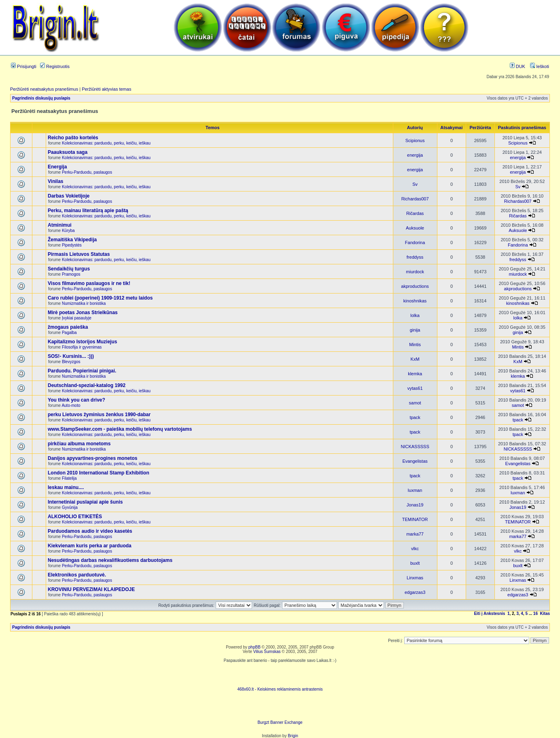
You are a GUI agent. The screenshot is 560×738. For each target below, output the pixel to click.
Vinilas (55, 181)
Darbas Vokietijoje (69, 196)
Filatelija (69, 478)
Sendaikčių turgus (69, 269)
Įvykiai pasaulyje (77, 318)
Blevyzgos (71, 362)
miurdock (415, 272)
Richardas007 (415, 199)
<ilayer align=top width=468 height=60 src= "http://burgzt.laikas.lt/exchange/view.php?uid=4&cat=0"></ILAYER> (280, 708)
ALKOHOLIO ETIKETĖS (75, 517)
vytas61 (415, 388)
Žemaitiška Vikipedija (72, 240)
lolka (415, 315)
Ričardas (415, 213)
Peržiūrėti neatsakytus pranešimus (44, 89)
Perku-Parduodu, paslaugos (87, 172)
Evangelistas (415, 461)
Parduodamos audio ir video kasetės (90, 531)
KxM (415, 359)
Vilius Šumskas (267, 652)
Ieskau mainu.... (66, 487)
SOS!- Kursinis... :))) (71, 356)
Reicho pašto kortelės (73, 138)
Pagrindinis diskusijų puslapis (41, 98)
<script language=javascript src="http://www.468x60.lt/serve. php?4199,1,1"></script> (280, 675)
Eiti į (478, 614)
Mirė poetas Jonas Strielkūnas (83, 313)
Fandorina (415, 242)
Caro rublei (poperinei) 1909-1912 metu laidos (100, 298)
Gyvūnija (70, 507)
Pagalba (69, 333)
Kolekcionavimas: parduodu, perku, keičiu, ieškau (106, 143)
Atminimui (60, 225)
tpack (415, 417)
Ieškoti (540, 66)
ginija (415, 330)
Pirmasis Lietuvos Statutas (79, 254)
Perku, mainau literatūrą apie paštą (88, 211)
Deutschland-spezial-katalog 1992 (87, 385)
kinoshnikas (415, 301)
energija (415, 155)
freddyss (415, 257)
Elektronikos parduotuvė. (77, 575)
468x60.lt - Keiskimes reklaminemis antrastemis (280, 689)
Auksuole (415, 228)
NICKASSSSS (415, 447)
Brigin (293, 736)
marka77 (415, 534)
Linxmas (415, 578)
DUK (518, 66)
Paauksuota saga (68, 152)
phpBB (255, 647)
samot (415, 403)
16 (536, 614)
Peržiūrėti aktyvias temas (106, 89)
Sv (415, 184)
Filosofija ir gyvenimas (82, 347)
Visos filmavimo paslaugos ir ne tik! (89, 283)
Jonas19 (415, 505)
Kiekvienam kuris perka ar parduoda (90, 546)
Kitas (545, 614)
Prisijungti (24, 66)
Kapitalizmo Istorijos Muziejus (82, 342)
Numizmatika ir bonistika (84, 303)
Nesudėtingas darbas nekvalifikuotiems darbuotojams (110, 560)
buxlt (415, 563)
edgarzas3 (415, 592)
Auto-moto (71, 405)
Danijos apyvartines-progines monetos (92, 458)
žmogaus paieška (68, 327)
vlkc (415, 549)
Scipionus (415, 140)
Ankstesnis (494, 614)
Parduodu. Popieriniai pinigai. (82, 371)
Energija (57, 167)
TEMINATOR (415, 519)
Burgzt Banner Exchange (280, 722)
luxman (415, 490)
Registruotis (55, 66)
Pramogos (71, 274)
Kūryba (68, 231)
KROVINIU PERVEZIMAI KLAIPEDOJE (91, 589)
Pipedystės (72, 245)
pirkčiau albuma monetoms (79, 444)
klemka (415, 374)
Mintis (415, 345)
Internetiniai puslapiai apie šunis (85, 502)
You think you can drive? (76, 400)
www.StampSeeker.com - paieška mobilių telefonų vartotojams (120, 429)
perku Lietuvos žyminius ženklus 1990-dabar (99, 415)
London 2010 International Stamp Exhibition (99, 473)
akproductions (415, 286)
